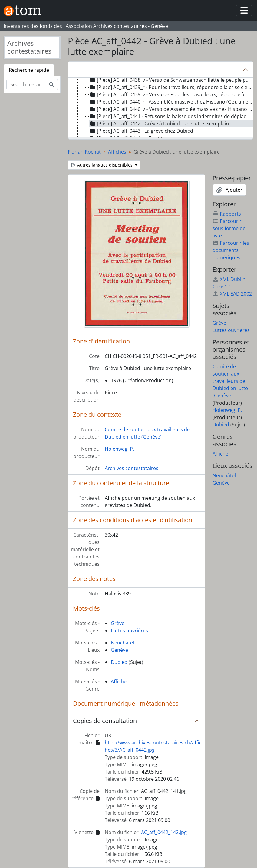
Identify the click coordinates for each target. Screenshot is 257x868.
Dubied (119, 662)
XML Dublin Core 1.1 (229, 283)
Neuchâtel (122, 643)
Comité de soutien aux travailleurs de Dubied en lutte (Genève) (230, 381)
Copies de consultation (105, 721)
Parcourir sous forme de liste (229, 228)
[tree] (161, 108)
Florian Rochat (84, 152)
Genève (119, 650)
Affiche (119, 681)
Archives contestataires (132, 468)
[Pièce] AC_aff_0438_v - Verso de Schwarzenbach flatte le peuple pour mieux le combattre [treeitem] (171, 80)
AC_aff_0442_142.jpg (164, 832)
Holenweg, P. (119, 449)
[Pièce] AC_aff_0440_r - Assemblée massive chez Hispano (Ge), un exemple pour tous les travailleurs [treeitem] (171, 102)
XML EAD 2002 (232, 294)
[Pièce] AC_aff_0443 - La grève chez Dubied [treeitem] (141, 131)
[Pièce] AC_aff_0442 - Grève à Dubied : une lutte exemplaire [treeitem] (160, 124)
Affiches (117, 152)
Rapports (227, 214)
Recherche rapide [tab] (29, 70)
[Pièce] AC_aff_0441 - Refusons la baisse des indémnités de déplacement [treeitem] (171, 116)
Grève (118, 623)
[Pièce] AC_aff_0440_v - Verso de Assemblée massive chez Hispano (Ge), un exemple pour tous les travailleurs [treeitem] (171, 109)
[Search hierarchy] (26, 84)
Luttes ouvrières (129, 631)
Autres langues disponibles (102, 165)
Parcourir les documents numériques (231, 250)
